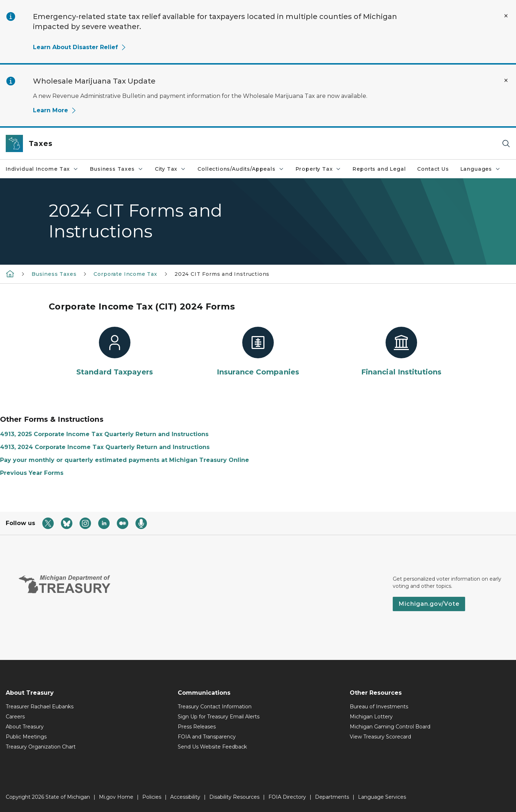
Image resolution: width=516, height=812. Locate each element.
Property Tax (319, 169)
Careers (15, 717)
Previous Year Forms (32, 473)
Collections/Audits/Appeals (241, 169)
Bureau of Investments (379, 707)
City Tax (171, 169)
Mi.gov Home (116, 797)
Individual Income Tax (42, 169)
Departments (332, 797)
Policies (152, 797)
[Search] (506, 144)
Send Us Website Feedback (212, 747)
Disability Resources (234, 797)
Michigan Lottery (371, 717)
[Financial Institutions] (401, 352)
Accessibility (185, 797)
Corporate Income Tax (125, 274)
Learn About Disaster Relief (80, 47)
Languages (481, 169)
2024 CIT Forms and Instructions (222, 274)
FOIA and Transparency (207, 737)
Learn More (55, 110)
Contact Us (433, 169)
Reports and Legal (379, 169)
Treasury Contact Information (215, 707)
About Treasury (25, 727)
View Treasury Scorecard (380, 737)
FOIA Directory (287, 797)
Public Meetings (26, 737)
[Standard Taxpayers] (115, 352)
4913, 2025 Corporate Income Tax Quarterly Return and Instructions (104, 434)
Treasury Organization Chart (41, 747)
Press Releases (197, 727)
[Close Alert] (506, 16)
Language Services (382, 797)
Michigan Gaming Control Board (390, 727)
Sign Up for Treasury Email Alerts (219, 717)
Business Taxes (116, 169)
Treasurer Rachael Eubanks (40, 707)
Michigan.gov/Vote (429, 604)
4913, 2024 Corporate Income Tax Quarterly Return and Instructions (105, 447)
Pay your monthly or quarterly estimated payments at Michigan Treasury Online (125, 460)
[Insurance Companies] (258, 352)
